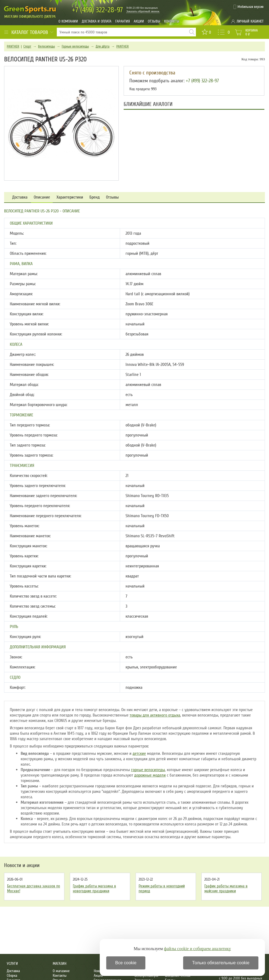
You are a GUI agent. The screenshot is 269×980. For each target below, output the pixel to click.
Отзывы (154, 21)
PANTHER (13, 46)
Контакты (172, 21)
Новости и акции (22, 865)
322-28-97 (97, 10)
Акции (139, 21)
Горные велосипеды (75, 46)
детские (139, 753)
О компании (68, 21)
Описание (42, 197)
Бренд (95, 197)
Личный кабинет (250, 21)
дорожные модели (150, 775)
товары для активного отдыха (155, 715)
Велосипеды (46, 46)
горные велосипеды (148, 770)
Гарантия (123, 21)
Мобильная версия (251, 7)
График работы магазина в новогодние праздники (94, 888)
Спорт (27, 46)
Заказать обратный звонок (143, 11)
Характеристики (70, 197)
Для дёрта (103, 46)
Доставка (20, 197)
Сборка (12, 976)
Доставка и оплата (97, 21)
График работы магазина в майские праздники (226, 888)
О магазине (61, 971)
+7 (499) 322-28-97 (202, 81)
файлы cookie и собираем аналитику (197, 949)
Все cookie (126, 963)
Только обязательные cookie (221, 963)
